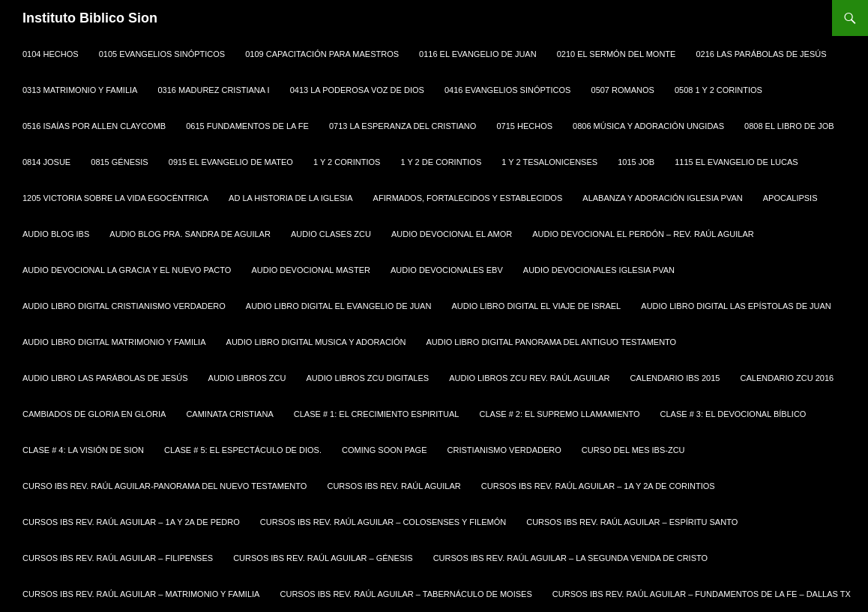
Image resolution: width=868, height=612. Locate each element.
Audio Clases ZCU (331, 234)
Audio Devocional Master (311, 270)
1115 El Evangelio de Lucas (736, 162)
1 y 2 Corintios (347, 162)
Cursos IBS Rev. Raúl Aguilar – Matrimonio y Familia (141, 594)
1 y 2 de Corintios (441, 162)
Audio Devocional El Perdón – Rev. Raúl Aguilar (643, 234)
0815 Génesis (119, 162)
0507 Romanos (623, 90)
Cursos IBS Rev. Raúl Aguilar (394, 486)
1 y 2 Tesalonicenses (549, 162)
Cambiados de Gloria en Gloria (94, 414)
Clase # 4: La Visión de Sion (83, 450)
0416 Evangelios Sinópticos (508, 90)
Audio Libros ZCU (247, 378)
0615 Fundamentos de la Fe (247, 126)
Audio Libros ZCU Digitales (368, 378)
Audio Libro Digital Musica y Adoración (316, 342)
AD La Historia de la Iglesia (290, 198)
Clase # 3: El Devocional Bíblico (733, 414)
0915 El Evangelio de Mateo (231, 162)
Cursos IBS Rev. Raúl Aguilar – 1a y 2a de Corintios (598, 486)
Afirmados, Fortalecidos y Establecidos (468, 198)
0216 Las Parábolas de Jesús (761, 54)
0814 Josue (46, 162)
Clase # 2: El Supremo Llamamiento (560, 414)
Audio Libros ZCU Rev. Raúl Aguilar (529, 378)
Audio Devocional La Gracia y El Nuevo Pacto (127, 270)
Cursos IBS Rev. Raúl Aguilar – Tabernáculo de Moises (406, 594)
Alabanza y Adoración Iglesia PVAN (662, 198)
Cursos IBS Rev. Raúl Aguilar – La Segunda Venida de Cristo (570, 558)
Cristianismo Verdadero (504, 450)
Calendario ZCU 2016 (787, 378)
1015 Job (636, 162)
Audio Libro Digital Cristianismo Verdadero (124, 306)
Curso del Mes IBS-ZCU (633, 450)
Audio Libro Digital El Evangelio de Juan (339, 306)
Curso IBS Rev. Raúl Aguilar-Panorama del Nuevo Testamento (165, 486)
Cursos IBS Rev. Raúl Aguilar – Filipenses (118, 558)
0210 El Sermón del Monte (617, 54)
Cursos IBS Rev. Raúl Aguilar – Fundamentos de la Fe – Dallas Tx (702, 594)
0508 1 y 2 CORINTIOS (718, 90)
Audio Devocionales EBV (447, 270)
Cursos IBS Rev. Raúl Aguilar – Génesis (323, 558)
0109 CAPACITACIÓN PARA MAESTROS (322, 54)
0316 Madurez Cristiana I (214, 90)
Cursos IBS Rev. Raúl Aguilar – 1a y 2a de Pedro (131, 522)
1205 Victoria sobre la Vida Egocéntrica (115, 198)
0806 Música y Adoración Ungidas (648, 126)
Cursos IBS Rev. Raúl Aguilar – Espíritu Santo (632, 522)
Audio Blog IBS (56, 234)
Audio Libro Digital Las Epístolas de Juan (736, 306)
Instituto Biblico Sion (90, 18)
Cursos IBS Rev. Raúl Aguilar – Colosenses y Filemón (383, 522)
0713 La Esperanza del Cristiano (403, 126)
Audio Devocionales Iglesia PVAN (599, 270)
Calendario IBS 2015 (675, 378)
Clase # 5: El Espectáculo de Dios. (243, 450)
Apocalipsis (790, 198)
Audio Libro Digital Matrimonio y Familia (114, 342)
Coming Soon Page (384, 450)
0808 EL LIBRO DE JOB (789, 126)
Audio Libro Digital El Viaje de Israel (536, 306)
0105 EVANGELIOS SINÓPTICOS (162, 54)
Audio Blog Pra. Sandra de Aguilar (190, 234)
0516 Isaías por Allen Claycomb (94, 126)
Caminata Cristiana (229, 414)
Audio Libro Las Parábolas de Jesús (105, 378)
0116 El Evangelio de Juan (478, 54)
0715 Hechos (524, 126)
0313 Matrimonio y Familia (80, 90)
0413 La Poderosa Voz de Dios (357, 90)
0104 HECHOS (51, 54)
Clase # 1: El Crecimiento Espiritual (377, 414)
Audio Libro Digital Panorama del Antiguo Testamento (551, 342)
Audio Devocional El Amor (452, 234)
